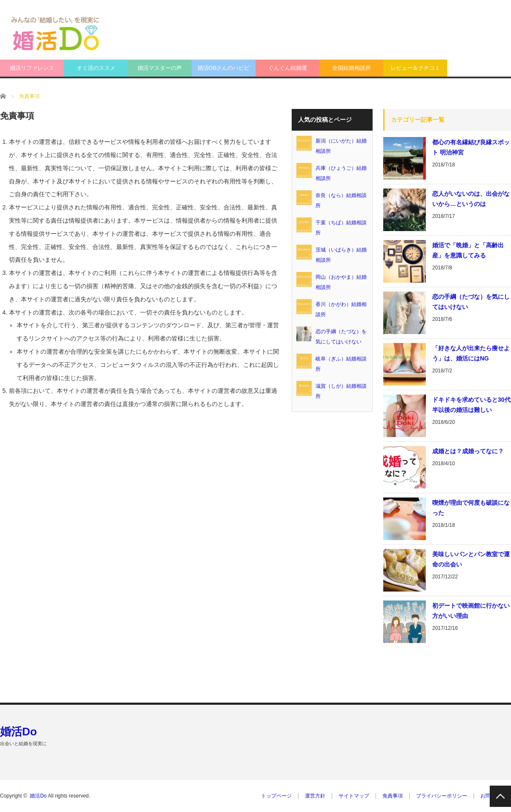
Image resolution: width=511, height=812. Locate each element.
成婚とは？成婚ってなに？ (468, 451)
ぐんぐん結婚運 (288, 68)
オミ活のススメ (96, 68)
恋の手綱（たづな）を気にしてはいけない (471, 302)
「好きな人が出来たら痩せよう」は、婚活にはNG (471, 353)
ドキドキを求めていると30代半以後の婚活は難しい (471, 405)
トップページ (276, 796)
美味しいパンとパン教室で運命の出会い (471, 559)
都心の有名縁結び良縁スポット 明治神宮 (471, 147)
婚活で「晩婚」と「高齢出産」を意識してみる (468, 250)
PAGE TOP (500, 796)
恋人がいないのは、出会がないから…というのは (471, 199)
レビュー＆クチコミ (415, 68)
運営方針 (315, 796)
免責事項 (393, 796)
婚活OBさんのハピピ (224, 68)
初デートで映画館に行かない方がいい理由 (471, 611)
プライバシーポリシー (442, 796)
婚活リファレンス (32, 68)
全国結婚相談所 (352, 68)
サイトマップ (354, 796)
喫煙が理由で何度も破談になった (471, 508)
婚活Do (19, 732)
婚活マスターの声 (160, 68)
